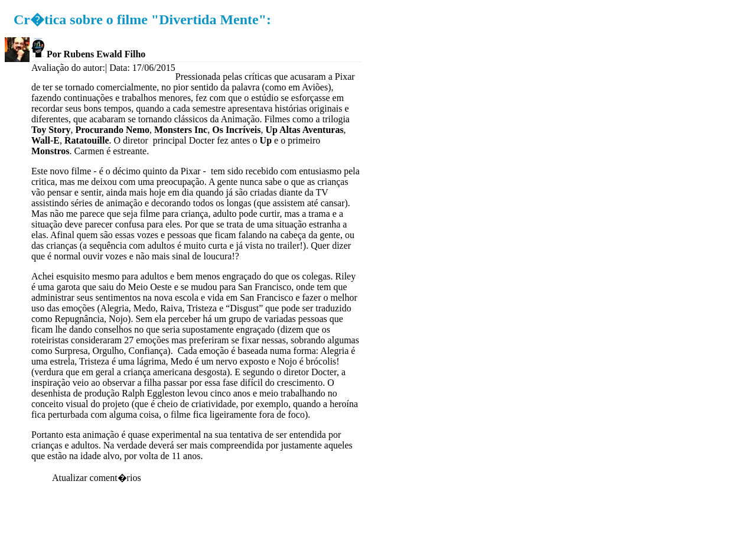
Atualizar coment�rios (97, 478)
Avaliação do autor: (68, 68)
